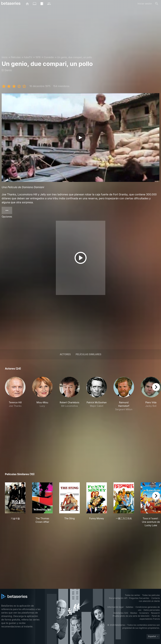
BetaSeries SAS (121, 613)
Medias (134, 613)
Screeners (144, 613)
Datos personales (152, 610)
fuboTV (28, 57)
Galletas (130, 607)
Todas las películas (151, 595)
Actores (65, 354)
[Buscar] (157, 4)
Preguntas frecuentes (139, 598)
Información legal (115, 607)
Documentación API (118, 598)
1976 (38, 57)
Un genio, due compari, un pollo (75, 57)
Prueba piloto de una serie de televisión (131, 616)
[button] (15, 394)
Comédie (49, 57)
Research (155, 613)
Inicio (5, 57)
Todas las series (132, 595)
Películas (16, 57)
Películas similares (88, 354)
